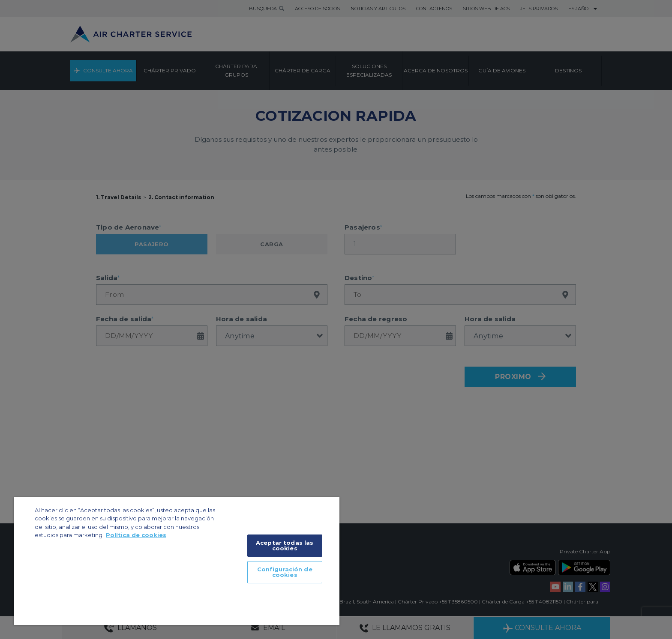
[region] (177, 561)
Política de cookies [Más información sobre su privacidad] (136, 535)
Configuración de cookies (285, 572)
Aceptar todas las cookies (285, 545)
